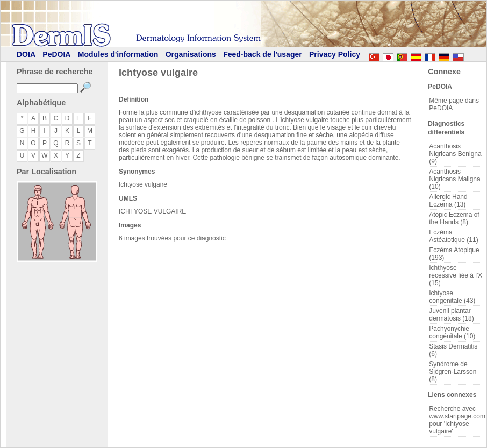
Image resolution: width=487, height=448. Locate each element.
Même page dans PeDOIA (454, 104)
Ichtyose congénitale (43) (452, 297)
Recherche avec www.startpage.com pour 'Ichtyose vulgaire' (457, 420)
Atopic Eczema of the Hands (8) (454, 218)
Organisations (191, 54)
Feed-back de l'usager (263, 54)
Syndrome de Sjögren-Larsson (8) (453, 372)
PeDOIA (56, 54)
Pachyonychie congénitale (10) (452, 332)
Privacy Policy (335, 54)
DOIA (26, 54)
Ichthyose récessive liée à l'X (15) (456, 275)
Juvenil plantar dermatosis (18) (451, 315)
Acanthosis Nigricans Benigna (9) (455, 154)
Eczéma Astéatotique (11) (453, 236)
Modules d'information (118, 54)
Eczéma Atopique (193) (454, 254)
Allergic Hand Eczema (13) (448, 201)
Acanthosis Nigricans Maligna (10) (454, 179)
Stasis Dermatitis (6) (453, 350)
